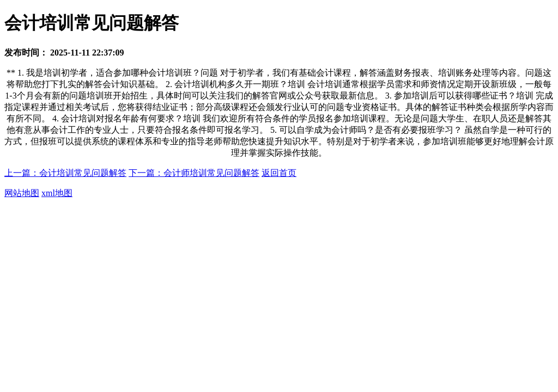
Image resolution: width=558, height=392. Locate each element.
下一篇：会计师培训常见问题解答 (194, 173)
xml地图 (57, 193)
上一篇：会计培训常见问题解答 (65, 173)
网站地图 (22, 193)
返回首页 (279, 173)
